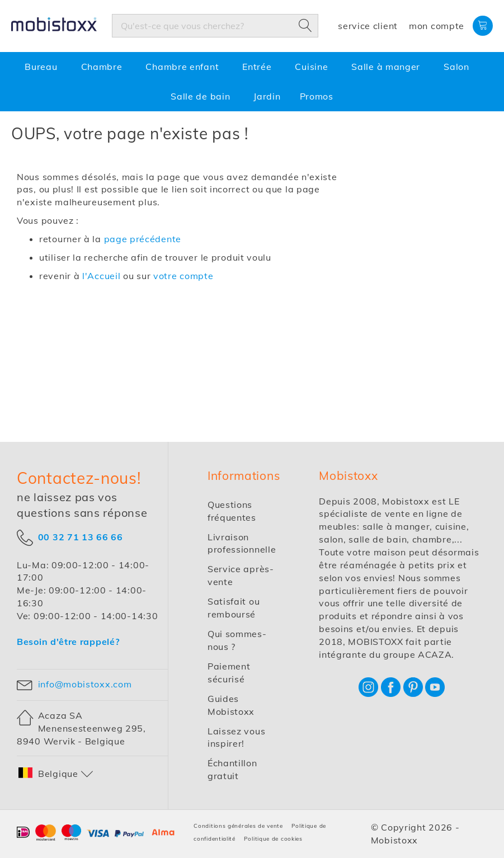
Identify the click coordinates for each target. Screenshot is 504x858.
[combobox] (215, 26)
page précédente (143, 239)
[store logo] (92, 26)
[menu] (252, 82)
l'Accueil (101, 276)
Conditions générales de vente (238, 826)
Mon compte (437, 26)
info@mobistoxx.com (85, 684)
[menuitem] (43, 67)
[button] (56, 774)
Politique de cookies (273, 839)
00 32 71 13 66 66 (81, 536)
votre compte (183, 276)
